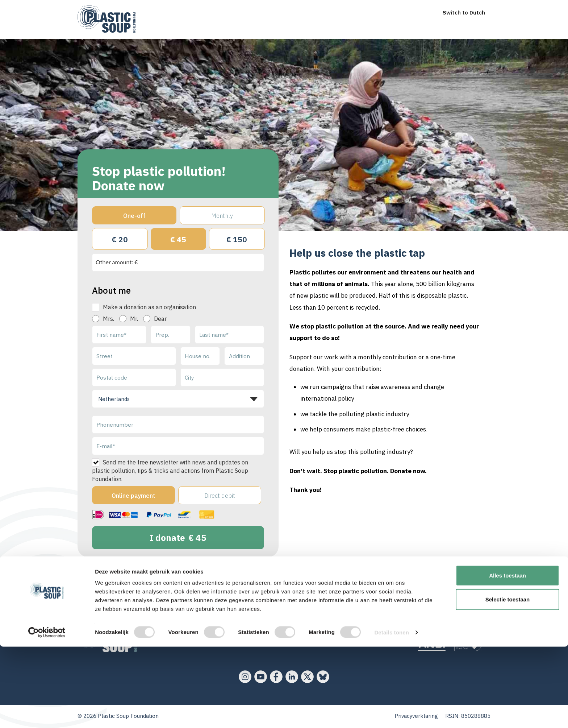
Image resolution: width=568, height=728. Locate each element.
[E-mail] (178, 446)
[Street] (134, 356)
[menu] (145, 7)
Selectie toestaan (508, 681)
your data (238, 574)
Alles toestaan (508, 657)
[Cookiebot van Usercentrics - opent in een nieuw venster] (47, 714)
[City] (222, 377)
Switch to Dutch (464, 13)
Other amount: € (117, 262)
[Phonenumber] (178, 425)
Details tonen (391, 714)
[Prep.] (171, 335)
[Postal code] (134, 377)
